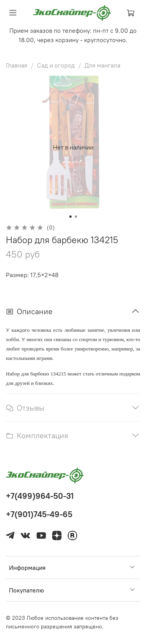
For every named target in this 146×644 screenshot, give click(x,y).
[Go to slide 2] (76, 217)
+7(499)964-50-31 (40, 496)
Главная (17, 65)
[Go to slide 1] (70, 217)
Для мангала (102, 65)
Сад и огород (56, 65)
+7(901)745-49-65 (39, 514)
